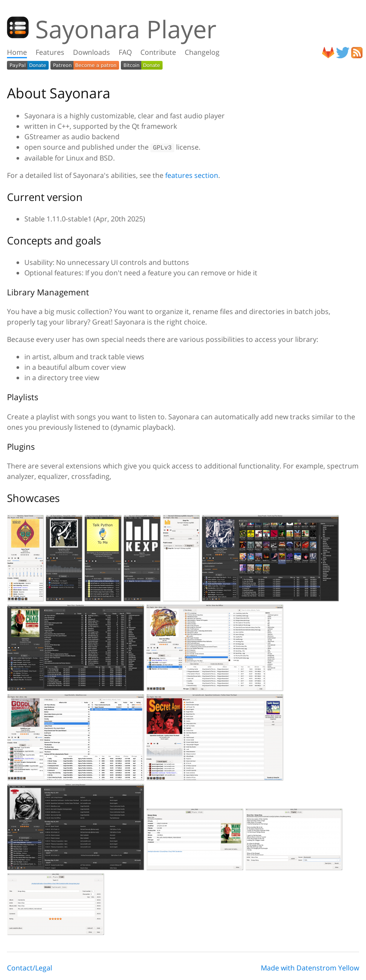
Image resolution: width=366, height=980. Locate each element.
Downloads (91, 52)
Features (50, 52)
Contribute (158, 52)
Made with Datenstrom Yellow (310, 968)
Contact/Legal (30, 968)
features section (192, 175)
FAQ (125, 52)
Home (17, 52)
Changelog (202, 52)
